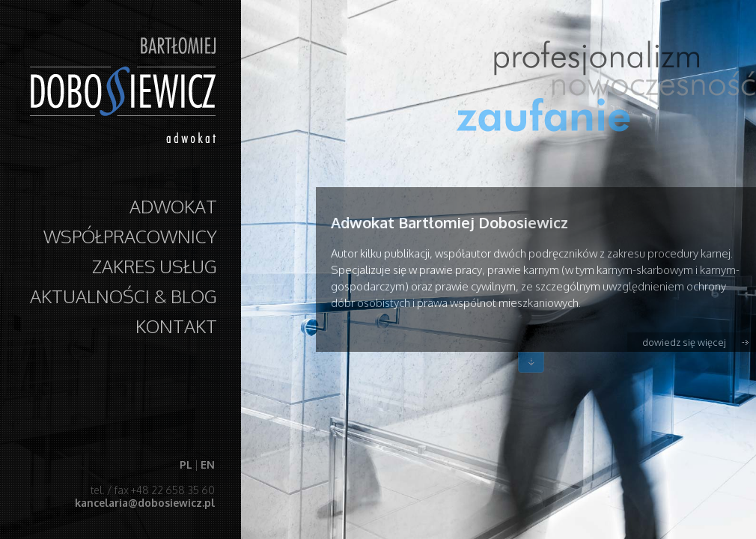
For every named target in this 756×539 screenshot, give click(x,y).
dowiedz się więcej (684, 342)
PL (185, 465)
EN (207, 465)
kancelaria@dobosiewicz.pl (144, 503)
